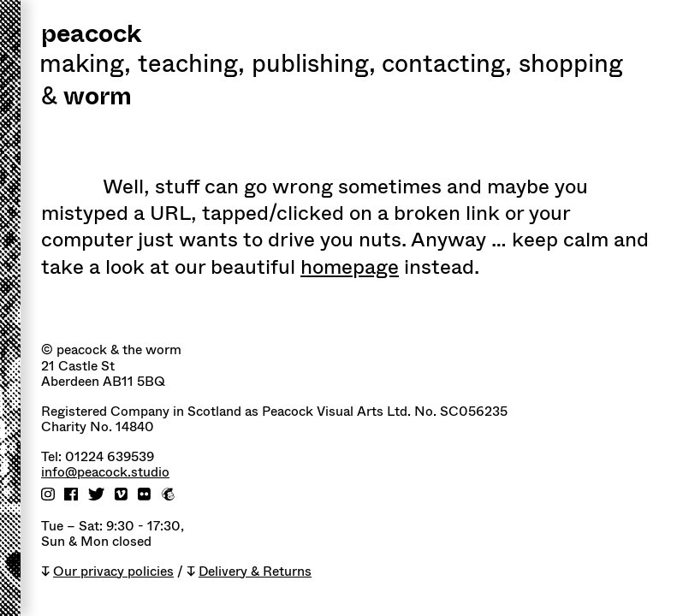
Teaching (191, 66)
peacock (91, 36)
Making (85, 66)
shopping (571, 66)
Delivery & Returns (255, 572)
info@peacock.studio (105, 473)
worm (98, 98)
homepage (350, 267)
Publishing (314, 66)
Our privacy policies (113, 572)
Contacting (447, 66)
